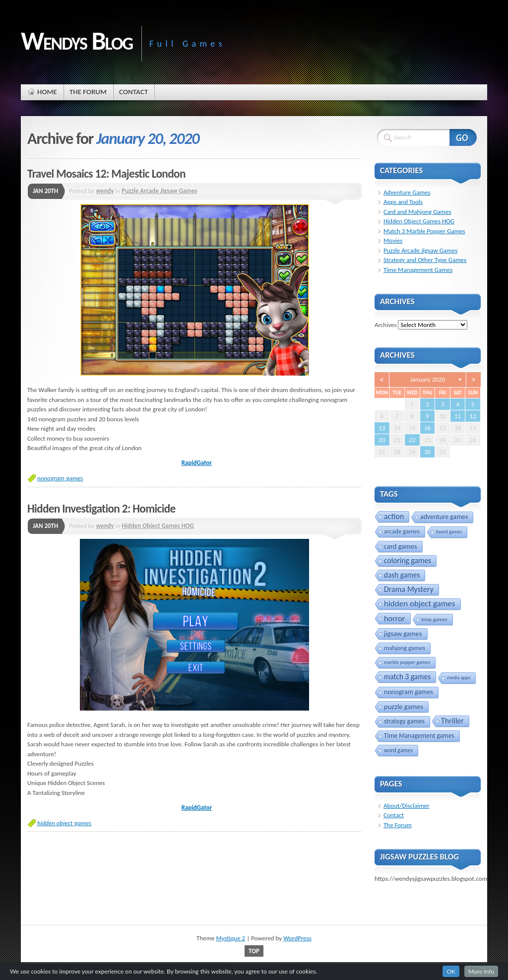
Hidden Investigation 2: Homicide (101, 509)
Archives (385, 325)
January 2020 (428, 379)
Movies (393, 240)
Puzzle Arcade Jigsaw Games (159, 191)
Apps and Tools (403, 202)
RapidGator (197, 463)
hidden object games (64, 823)
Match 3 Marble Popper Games (424, 231)
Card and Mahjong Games (417, 212)
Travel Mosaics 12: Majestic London (106, 174)
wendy (105, 191)
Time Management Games (418, 270)
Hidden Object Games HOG (158, 526)
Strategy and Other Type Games (425, 260)
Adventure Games (407, 192)
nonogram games (60, 478)
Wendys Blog (77, 41)
